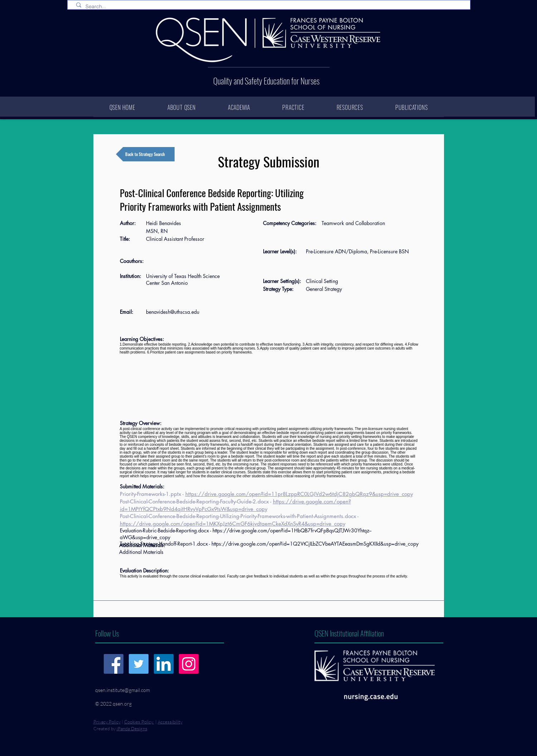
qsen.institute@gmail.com (123, 690)
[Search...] (270, 7)
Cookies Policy (139, 722)
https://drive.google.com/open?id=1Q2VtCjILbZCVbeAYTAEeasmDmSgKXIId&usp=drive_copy (315, 544)
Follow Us (107, 633)
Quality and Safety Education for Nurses (266, 81)
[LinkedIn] (164, 664)
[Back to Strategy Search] (145, 154)
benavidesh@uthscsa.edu (173, 312)
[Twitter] (139, 664)
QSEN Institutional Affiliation (349, 633)
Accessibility (170, 722)
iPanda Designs (132, 728)
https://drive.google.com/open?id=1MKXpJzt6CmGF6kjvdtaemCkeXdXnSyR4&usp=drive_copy (233, 524)
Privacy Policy (107, 722)
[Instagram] (189, 664)
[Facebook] (114, 664)
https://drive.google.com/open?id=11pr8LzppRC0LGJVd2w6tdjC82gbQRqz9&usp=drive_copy (299, 494)
